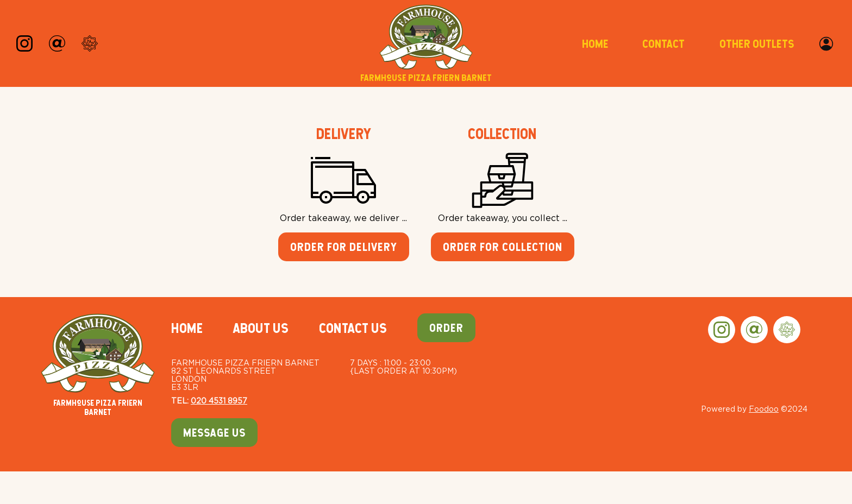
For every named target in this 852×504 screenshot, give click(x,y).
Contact (663, 44)
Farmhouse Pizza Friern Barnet (98, 365)
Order (446, 328)
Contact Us (353, 328)
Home (595, 44)
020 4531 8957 (219, 401)
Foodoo (764, 409)
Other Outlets (757, 44)
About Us (261, 328)
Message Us (214, 433)
